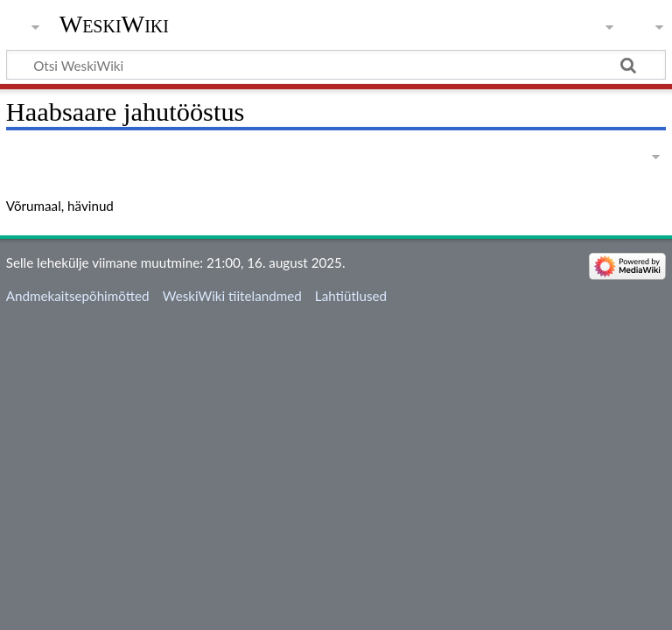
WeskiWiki (114, 24)
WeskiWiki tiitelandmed (232, 296)
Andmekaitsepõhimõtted (78, 296)
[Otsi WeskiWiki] (336, 65)
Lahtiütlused (351, 296)
